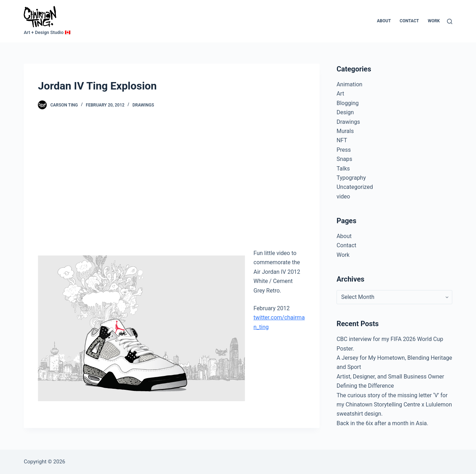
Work (434, 21)
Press (344, 150)
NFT (342, 140)
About (384, 21)
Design (345, 112)
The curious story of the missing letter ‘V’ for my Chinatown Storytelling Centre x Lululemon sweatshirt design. (394, 405)
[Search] (450, 21)
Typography (351, 178)
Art (340, 94)
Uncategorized (355, 187)
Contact (409, 21)
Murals (345, 131)
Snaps (344, 159)
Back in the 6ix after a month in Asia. (382, 423)
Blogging (348, 103)
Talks (343, 169)
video (343, 196)
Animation (349, 84)
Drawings (143, 105)
